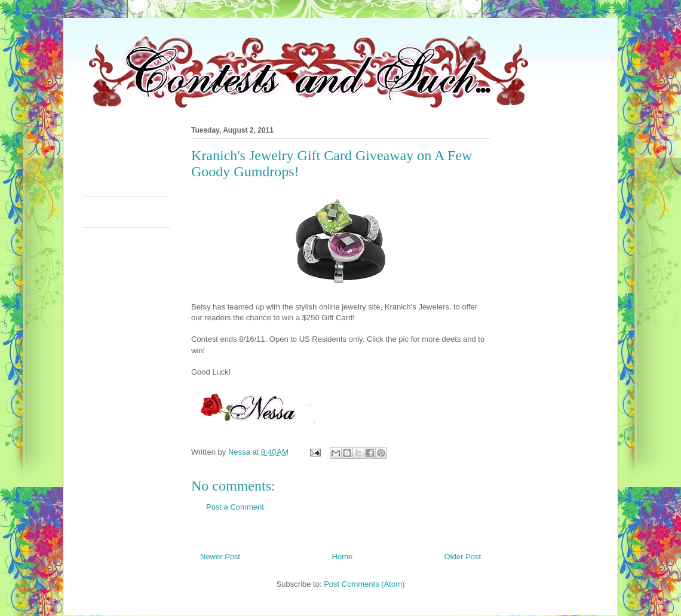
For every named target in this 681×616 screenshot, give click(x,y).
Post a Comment (235, 507)
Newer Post (220, 557)
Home (343, 557)
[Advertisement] (301, 158)
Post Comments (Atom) (364, 584)
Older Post (463, 557)
